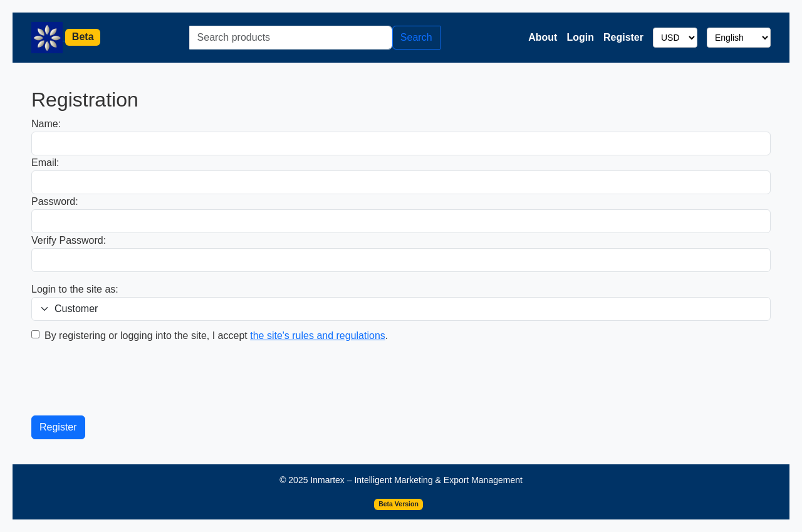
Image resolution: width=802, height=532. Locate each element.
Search (416, 37)
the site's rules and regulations (318, 336)
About (543, 37)
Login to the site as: (75, 289)
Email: (45, 163)
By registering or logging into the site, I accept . (216, 336)
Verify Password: (69, 240)
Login (580, 37)
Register (623, 37)
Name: (46, 124)
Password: (55, 201)
